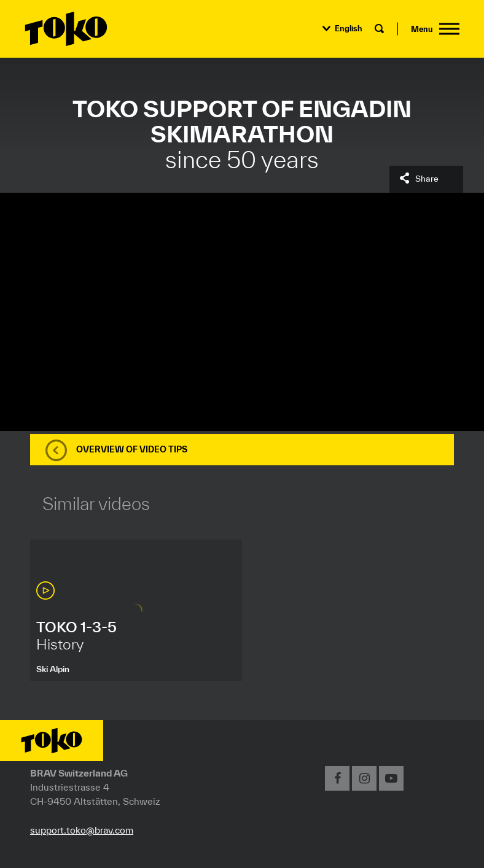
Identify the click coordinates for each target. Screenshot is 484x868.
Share (427, 179)
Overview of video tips (132, 449)
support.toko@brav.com (82, 830)
